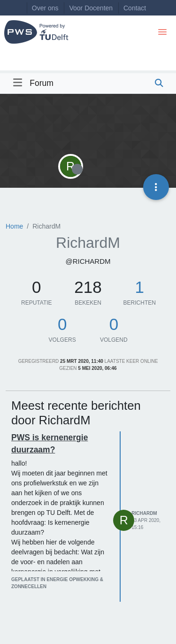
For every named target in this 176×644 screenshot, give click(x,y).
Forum (42, 83)
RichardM (144, 513)
